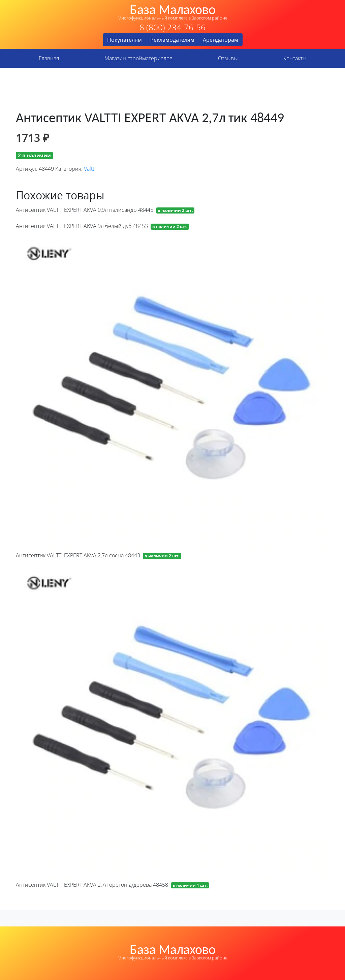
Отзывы (228, 58)
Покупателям (124, 40)
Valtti (90, 169)
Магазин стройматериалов (138, 58)
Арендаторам (221, 40)
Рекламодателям (172, 40)
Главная (49, 58)
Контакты (295, 58)
